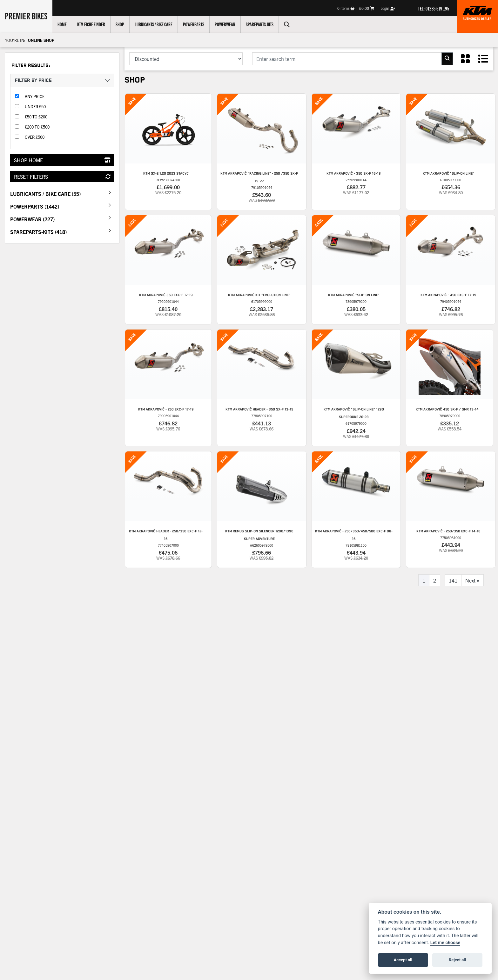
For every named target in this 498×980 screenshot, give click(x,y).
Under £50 (35, 107)
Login (388, 8)
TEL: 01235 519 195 (434, 8)
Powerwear (225, 24)
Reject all (457, 960)
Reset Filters (62, 177)
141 (453, 580)
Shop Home (62, 160)
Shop (120, 24)
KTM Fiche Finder (91, 24)
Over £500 (35, 137)
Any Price (35, 96)
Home (62, 24)
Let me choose (445, 943)
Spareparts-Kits (260, 24)
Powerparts (194, 24)
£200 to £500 (37, 127)
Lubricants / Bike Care (154, 24)
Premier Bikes (26, 16)
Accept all (403, 960)
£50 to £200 (36, 117)
